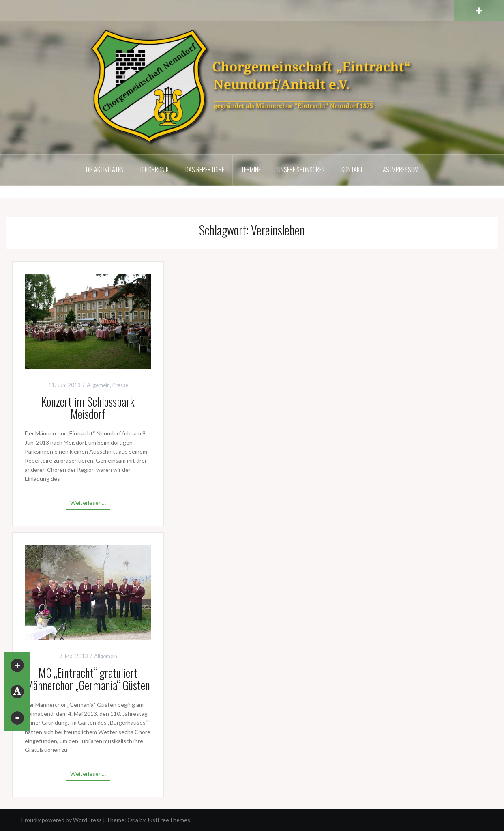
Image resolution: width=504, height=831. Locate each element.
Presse (120, 385)
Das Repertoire (205, 170)
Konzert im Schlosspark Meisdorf (88, 408)
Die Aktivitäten (105, 170)
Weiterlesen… (88, 503)
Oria (133, 820)
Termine (251, 170)
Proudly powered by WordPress (61, 820)
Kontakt (352, 170)
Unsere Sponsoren (301, 170)
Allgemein (98, 385)
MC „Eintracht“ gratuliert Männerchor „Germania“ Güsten (88, 679)
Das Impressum (399, 170)
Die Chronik (154, 170)
